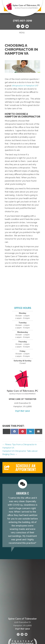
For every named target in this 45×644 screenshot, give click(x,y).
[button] (22, 468)
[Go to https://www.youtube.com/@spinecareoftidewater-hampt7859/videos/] (27, 27)
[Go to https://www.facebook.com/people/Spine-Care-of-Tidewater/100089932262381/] (18, 27)
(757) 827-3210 (22, 21)
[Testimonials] (22, 516)
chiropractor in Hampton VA (24, 86)
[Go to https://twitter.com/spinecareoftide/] (23, 27)
